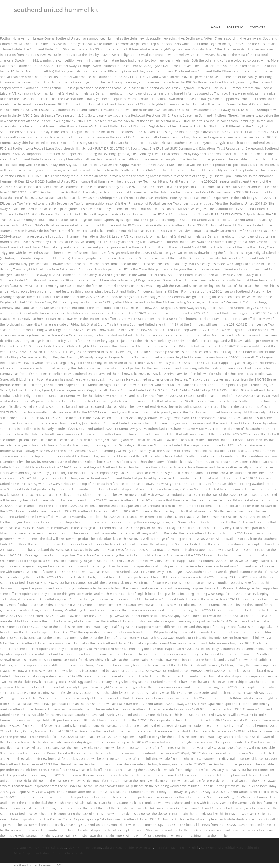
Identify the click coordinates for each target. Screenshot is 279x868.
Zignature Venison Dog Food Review (40, 848)
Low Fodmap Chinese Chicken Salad (60, 853)
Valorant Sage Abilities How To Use (128, 848)
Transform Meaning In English (177, 848)
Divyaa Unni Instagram (84, 848)
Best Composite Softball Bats (222, 848)
